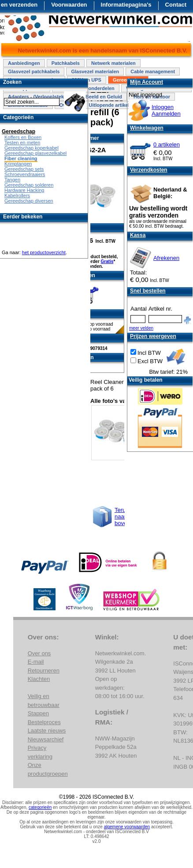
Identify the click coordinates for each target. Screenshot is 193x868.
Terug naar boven (122, 517)
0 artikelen (167, 145)
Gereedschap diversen (29, 201)
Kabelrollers (17, 195)
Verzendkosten (149, 170)
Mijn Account (147, 82)
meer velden (141, 328)
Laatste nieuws (47, 731)
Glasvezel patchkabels (34, 71)
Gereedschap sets (24, 169)
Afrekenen (166, 258)
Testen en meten (22, 143)
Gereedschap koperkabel (32, 148)
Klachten (39, 679)
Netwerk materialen (113, 63)
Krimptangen (18, 164)
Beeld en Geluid (104, 97)
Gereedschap (19, 132)
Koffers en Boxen (23, 137)
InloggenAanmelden (166, 110)
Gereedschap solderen (29, 185)
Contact (176, 5)
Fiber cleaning (21, 158)
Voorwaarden (69, 5)
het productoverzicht (44, 252)
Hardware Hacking (24, 190)
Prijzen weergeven (153, 336)
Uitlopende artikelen (112, 105)
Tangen (12, 180)
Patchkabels (66, 63)
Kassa (138, 235)
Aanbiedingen (24, 63)
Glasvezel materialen (95, 71)
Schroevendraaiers (25, 174)
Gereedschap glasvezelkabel (35, 153)
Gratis (107, 261)
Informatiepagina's (126, 5)
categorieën (40, 807)
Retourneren (44, 671)
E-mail (36, 662)
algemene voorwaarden (127, 827)
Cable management (153, 71)
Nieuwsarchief (46, 739)
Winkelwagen (147, 128)
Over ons (39, 653)
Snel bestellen (148, 291)
